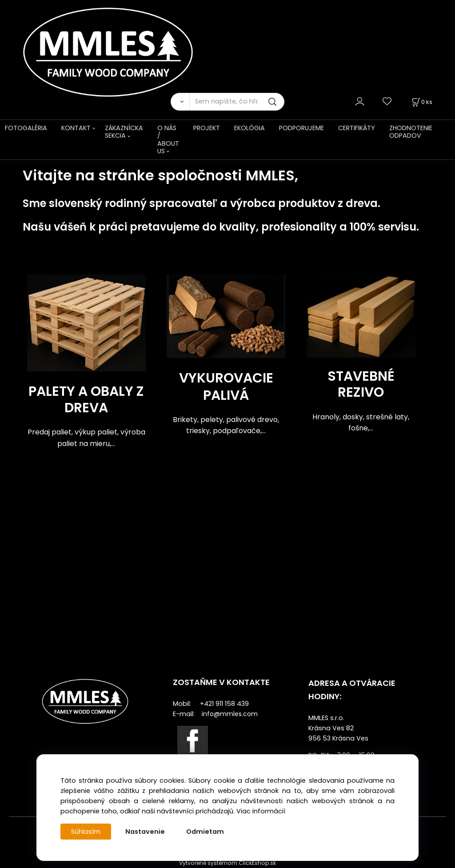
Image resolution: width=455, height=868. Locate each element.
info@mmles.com (230, 714)
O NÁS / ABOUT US (168, 139)
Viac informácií (261, 811)
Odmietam (205, 832)
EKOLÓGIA (249, 128)
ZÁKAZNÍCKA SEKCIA (124, 132)
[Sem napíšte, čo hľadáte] (237, 102)
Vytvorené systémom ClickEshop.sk (227, 863)
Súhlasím (86, 832)
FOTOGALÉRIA (26, 128)
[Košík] (421, 102)
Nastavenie (145, 832)
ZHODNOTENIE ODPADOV (411, 132)
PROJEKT (207, 128)
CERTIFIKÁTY (357, 128)
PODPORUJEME (301, 128)
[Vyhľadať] (180, 102)
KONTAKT (76, 128)
